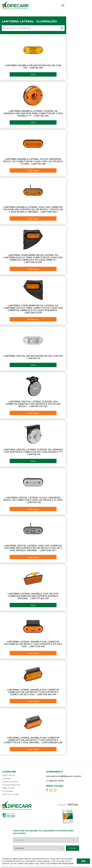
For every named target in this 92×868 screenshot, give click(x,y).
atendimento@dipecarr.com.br (64, 776)
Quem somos (9, 775)
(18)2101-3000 (55, 781)
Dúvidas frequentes (11, 785)
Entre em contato (11, 794)
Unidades (7, 778)
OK (83, 861)
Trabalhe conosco (10, 782)
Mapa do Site (8, 788)
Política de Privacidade (62, 864)
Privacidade (8, 791)
